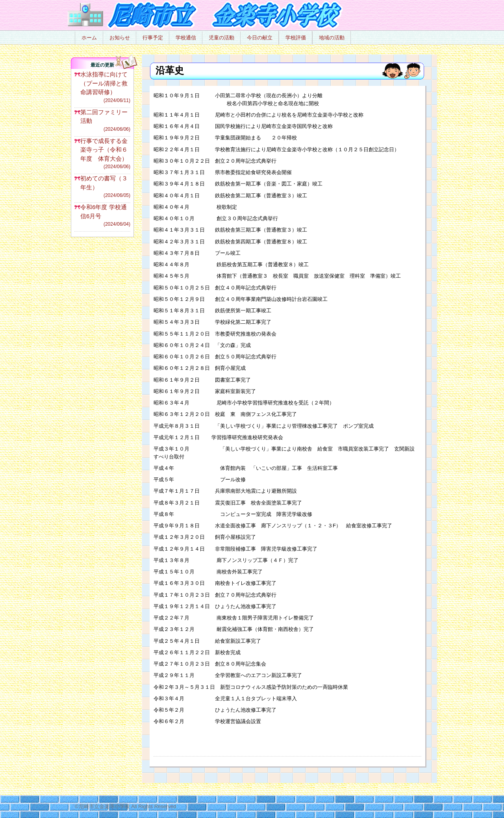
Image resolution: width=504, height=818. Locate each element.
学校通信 (186, 38)
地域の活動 (332, 38)
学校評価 (296, 38)
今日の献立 (260, 38)
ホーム (89, 38)
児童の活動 (221, 38)
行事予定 (153, 38)
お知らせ (120, 38)
